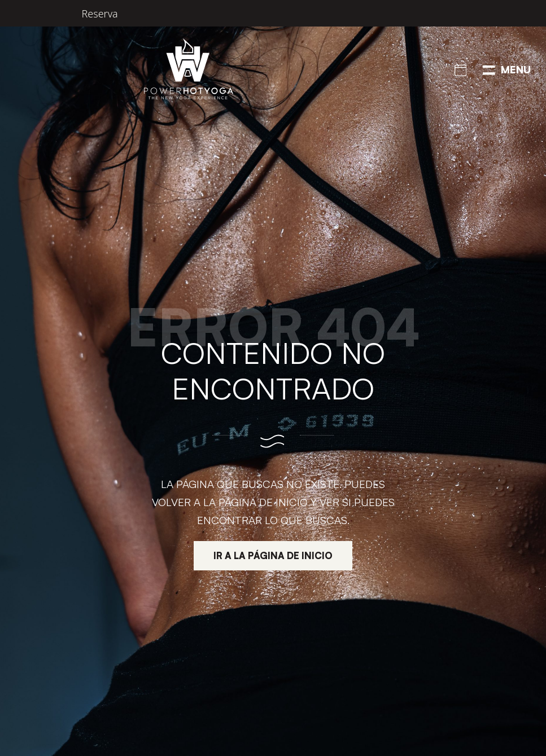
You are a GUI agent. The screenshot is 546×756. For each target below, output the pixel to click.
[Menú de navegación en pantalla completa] (507, 69)
